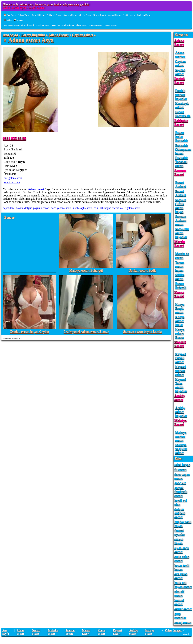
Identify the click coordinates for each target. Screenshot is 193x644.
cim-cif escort (28, 25)
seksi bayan (182, 465)
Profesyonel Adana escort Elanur (86, 332)
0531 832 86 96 (14, 138)
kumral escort (179, 602)
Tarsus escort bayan (180, 266)
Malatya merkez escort (181, 436)
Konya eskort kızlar (180, 321)
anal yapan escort (12, 25)
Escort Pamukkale (183, 114)
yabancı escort (110, 25)
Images (177, 630)
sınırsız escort (95, 25)
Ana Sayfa (10, 35)
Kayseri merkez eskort (181, 371)
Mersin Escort (85, 15)
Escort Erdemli (181, 285)
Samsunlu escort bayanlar (182, 233)
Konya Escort (100, 15)
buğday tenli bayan (183, 524)
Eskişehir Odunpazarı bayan (183, 149)
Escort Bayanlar (33, 35)
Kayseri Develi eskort (181, 358)
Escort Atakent (181, 184)
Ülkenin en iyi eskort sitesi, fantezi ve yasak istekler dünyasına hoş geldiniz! (47, 4)
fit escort (181, 469)
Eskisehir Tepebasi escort (182, 162)
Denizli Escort (39, 15)
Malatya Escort (144, 15)
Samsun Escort (70, 15)
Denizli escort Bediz (143, 270)
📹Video (8, 20)
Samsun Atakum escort (181, 220)
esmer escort (183, 609)
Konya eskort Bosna (180, 333)
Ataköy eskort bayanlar (181, 412)
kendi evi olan (68, 25)
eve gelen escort (43, 25)
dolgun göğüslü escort (37, 208)
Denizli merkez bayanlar (181, 94)
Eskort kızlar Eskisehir (182, 136)
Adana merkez (180, 54)
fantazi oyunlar (180, 532)
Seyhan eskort (180, 72)
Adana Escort (24, 15)
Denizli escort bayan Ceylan (30, 332)
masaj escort (183, 622)
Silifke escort (180, 277)
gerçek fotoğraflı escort (181, 492)
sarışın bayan (179, 541)
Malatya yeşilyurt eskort (181, 449)
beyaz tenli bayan (13, 208)
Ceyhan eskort (83, 35)
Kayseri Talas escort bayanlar (181, 385)
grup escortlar (180, 615)
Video (168, 630)
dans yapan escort (61, 208)
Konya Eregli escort (180, 308)
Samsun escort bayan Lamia (142, 332)
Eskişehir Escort (54, 15)
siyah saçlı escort (82, 208)
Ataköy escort (129, 15)
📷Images (18, 20)
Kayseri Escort (114, 15)
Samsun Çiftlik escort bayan (181, 206)
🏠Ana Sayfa (10, 15)
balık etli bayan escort (106, 208)
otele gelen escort (130, 208)
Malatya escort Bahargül (86, 270)
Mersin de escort (182, 255)
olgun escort (82, 25)
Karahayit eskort (182, 105)
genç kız (56, 25)
